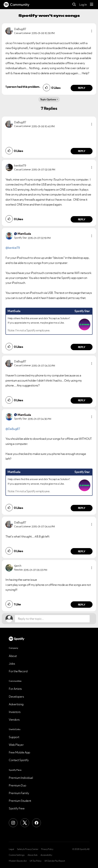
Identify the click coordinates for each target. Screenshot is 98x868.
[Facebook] (36, 823)
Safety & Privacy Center (28, 849)
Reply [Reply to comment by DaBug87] (82, 88)
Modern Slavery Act (18, 861)
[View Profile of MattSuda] (24, 234)
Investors (15, 712)
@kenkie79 (13, 248)
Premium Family (19, 793)
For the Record (18, 671)
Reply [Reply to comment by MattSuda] (82, 347)
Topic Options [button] (48, 99)
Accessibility (46, 855)
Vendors (14, 720)
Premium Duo (18, 785)
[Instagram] (13, 823)
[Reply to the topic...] (52, 619)
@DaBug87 (13, 429)
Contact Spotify (19, 760)
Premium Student (20, 801)
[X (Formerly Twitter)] (25, 823)
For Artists (15, 689)
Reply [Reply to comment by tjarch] (82, 605)
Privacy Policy (47, 849)
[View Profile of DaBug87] (20, 29)
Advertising (16, 704)
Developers (16, 697)
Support (14, 737)
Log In (83, 5)
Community (17, 5)
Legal (11, 849)
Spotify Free (17, 808)
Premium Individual (21, 778)
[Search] (74, 5)
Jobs (12, 664)
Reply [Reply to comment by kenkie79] (82, 219)
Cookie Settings (17, 855)
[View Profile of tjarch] (18, 566)
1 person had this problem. (23, 87)
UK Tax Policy (35, 861)
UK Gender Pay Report (55, 861)
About (13, 656)
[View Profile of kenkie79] (20, 165)
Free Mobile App (19, 752)
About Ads (33, 855)
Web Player (16, 745)
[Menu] (92, 5)
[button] (92, 31)
